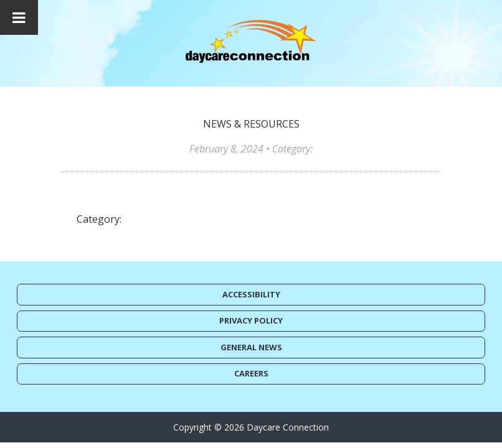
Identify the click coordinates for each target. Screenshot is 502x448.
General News (251, 347)
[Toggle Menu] (19, 17)
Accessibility (251, 294)
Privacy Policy (251, 320)
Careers (251, 373)
